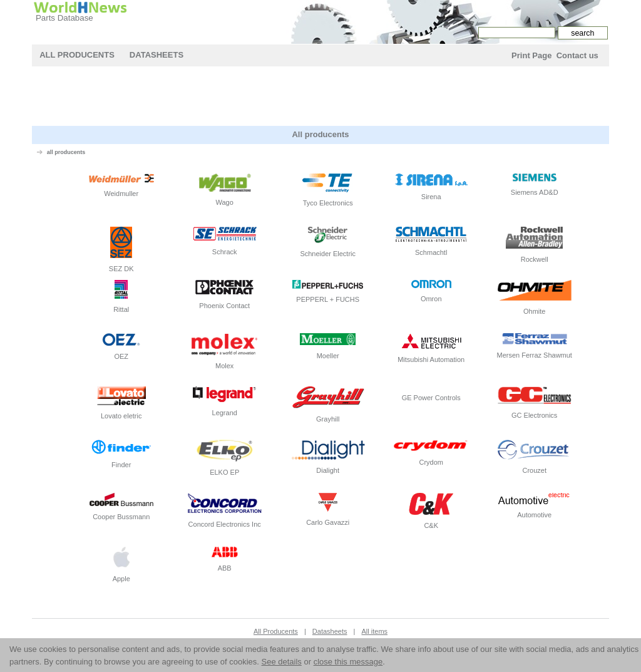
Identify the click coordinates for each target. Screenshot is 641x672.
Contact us (577, 55)
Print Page (531, 55)
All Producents (77, 55)
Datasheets (156, 55)
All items (375, 631)
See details (282, 662)
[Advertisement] (320, 98)
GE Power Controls (431, 394)
